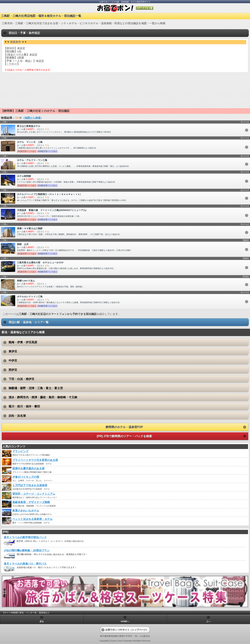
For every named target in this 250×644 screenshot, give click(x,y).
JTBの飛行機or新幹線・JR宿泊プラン (27, 550)
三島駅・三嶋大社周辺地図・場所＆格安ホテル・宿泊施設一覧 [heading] (41, 16)
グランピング (20, 451)
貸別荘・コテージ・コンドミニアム (34, 494)
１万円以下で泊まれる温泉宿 (30, 485)
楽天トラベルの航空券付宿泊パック (25, 537)
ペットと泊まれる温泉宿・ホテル (32, 519)
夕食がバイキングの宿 (26, 477)
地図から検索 (33, 118)
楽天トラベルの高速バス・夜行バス (25, 564)
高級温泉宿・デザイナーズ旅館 (31, 502)
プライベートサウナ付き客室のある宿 (35, 460)
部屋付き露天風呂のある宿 (28, 469)
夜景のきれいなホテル (26, 511)
